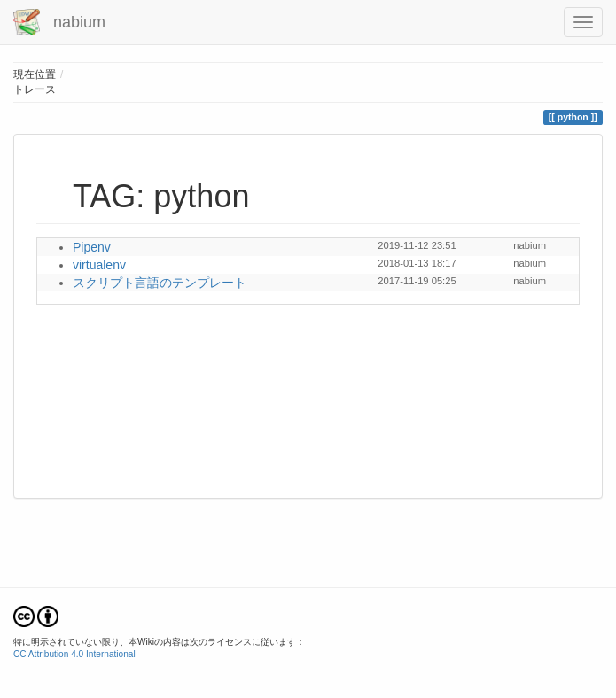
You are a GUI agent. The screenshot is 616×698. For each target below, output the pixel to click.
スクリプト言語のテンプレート (160, 283)
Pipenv (92, 247)
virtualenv (99, 265)
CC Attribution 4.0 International (74, 654)
